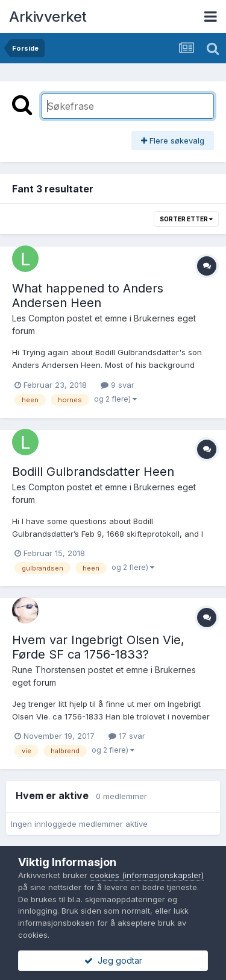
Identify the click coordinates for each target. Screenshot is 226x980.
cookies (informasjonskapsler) (147, 875)
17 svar (127, 736)
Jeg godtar (113, 960)
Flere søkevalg (173, 141)
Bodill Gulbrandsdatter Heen (93, 472)
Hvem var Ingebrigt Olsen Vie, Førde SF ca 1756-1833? (98, 647)
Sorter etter (186, 219)
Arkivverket (48, 17)
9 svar (118, 385)
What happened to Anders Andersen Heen (88, 296)
